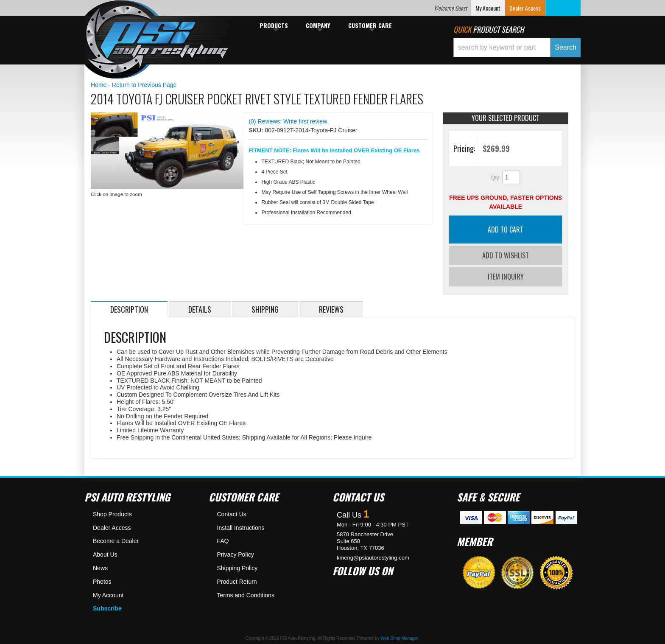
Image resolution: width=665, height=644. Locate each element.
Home (99, 85)
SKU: (257, 130)
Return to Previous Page (144, 85)
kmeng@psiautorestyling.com (373, 556)
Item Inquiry (506, 275)
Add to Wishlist (506, 255)
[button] (517, 48)
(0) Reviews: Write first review (288, 121)
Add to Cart (506, 230)
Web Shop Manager (399, 637)
